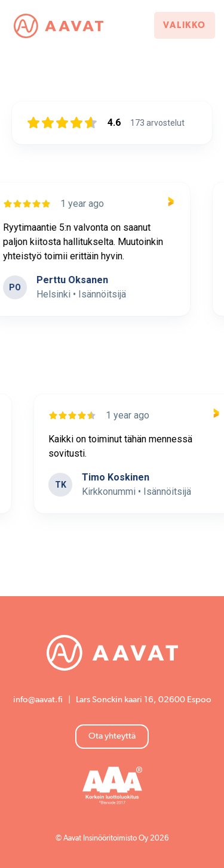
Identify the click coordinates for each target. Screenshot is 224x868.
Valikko (185, 25)
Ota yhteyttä (112, 736)
